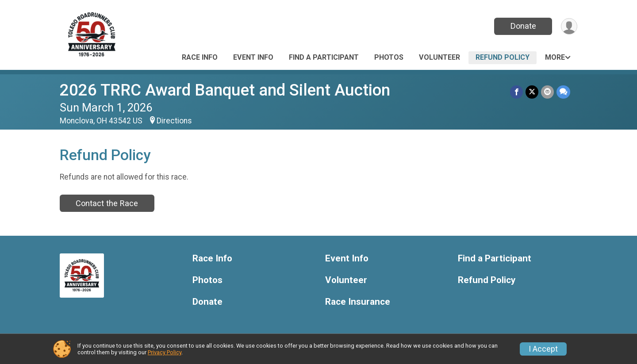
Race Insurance (358, 302)
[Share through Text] (563, 92)
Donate (523, 26)
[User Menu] (569, 26)
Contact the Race (107, 203)
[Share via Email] (547, 92)
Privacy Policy (165, 352)
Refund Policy (503, 57)
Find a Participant (324, 57)
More (555, 57)
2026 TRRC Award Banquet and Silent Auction (225, 90)
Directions (174, 121)
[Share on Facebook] (516, 92)
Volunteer (439, 57)
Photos (389, 57)
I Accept (543, 349)
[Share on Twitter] (532, 92)
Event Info (253, 57)
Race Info (200, 57)
